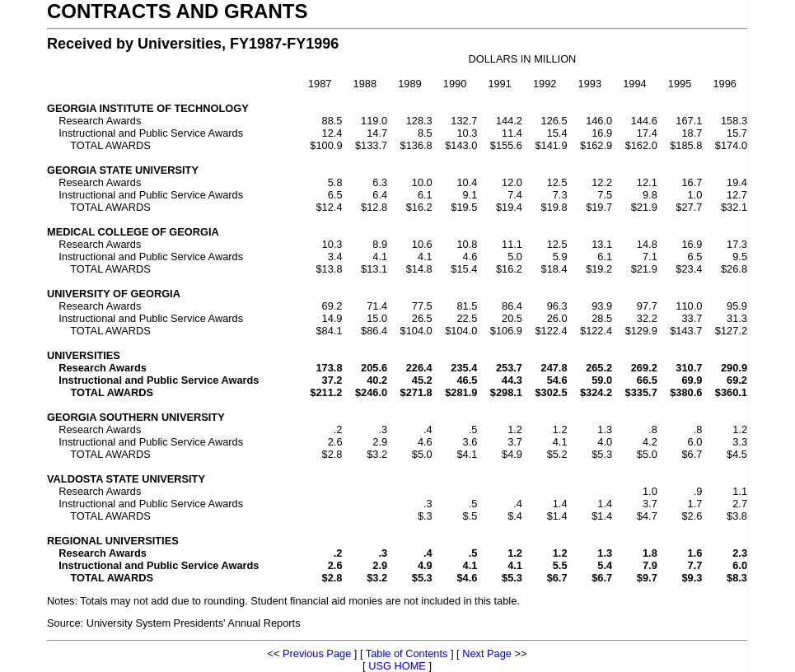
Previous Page (317, 653)
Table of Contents (407, 653)
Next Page (487, 653)
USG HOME (397, 666)
